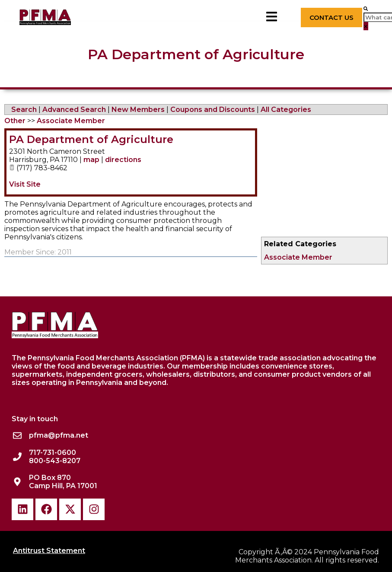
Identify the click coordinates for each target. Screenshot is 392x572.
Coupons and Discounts (213, 110)
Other (15, 121)
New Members (138, 110)
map (91, 160)
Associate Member (298, 257)
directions (123, 160)
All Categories (286, 110)
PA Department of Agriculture (91, 139)
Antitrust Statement (49, 551)
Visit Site (25, 184)
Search (24, 110)
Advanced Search (74, 110)
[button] (366, 8)
